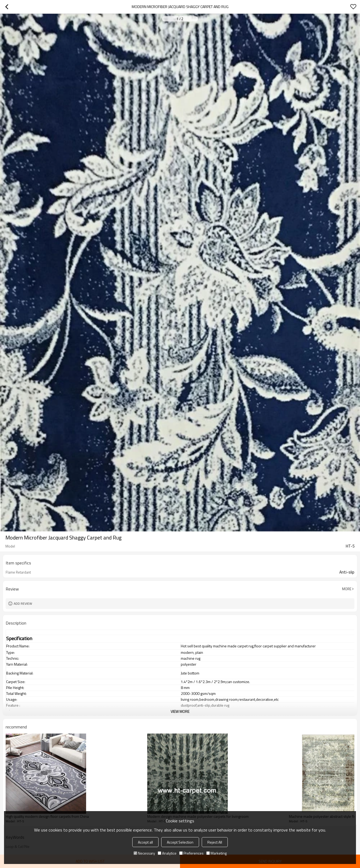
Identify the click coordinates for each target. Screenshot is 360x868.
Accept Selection (180, 842)
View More (180, 711)
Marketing (216, 853)
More (347, 589)
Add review (23, 603)
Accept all (145, 842)
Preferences (191, 853)
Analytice (167, 853)
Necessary (144, 853)
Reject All (215, 842)
